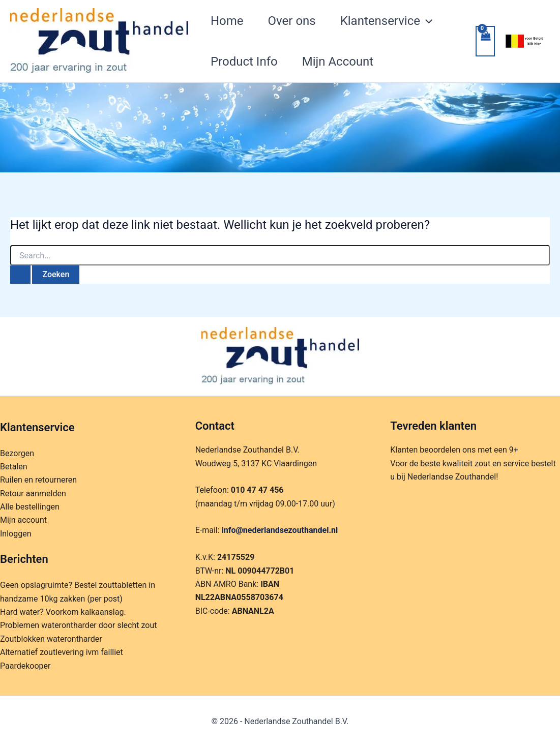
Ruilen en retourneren (38, 480)
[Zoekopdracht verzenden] (20, 275)
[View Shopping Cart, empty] (485, 41)
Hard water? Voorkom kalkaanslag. (63, 612)
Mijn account (23, 520)
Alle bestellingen (30, 507)
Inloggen (16, 534)
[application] (426, 21)
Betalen (14, 467)
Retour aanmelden (33, 494)
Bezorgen (17, 453)
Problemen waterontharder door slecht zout (78, 625)
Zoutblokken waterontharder (51, 639)
